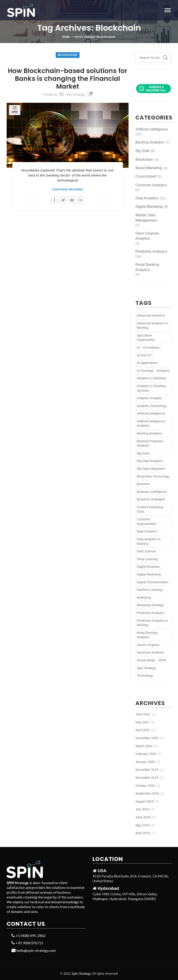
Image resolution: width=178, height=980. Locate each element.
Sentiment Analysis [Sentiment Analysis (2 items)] (150, 652)
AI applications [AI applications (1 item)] (147, 363)
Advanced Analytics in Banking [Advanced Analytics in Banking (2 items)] (152, 326)
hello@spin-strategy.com (33, 950)
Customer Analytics (151, 185)
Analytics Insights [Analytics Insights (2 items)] (149, 398)
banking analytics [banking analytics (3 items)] (149, 433)
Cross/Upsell (146, 176)
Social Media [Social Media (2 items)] (146, 660)
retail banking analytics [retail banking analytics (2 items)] (147, 635)
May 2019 (142, 825)
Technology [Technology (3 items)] (145, 676)
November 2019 (147, 778)
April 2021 (143, 730)
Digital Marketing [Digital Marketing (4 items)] (149, 574)
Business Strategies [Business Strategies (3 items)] (151, 499)
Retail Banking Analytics (147, 267)
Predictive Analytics (151, 251)
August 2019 (144, 801)
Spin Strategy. (81, 974)
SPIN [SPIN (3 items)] (162, 660)
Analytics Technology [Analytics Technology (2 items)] (152, 406)
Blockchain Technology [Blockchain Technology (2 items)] (153, 476)
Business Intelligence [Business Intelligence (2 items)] (152, 492)
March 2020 (144, 746)
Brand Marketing (149, 168)
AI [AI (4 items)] (138, 347)
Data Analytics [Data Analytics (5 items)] (147, 531)
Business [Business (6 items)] (143, 484)
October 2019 (145, 786)
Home (66, 37)
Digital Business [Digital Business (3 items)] (148, 567)
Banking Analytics (150, 142)
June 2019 (143, 817)
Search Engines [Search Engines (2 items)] (148, 645)
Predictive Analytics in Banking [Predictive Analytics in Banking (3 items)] (152, 623)
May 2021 (142, 722)
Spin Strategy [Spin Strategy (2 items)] (146, 668)
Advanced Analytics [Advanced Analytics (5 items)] (151, 315)
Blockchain (68, 55)
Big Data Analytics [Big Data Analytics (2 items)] (150, 461)
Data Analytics (147, 198)
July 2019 (142, 809)
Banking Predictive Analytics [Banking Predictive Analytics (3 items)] (150, 443)
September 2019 (147, 793)
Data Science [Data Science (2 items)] (146, 551)
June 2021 (143, 714)
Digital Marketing (149, 207)
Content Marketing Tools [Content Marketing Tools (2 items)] (150, 509)
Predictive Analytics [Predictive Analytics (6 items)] (151, 613)
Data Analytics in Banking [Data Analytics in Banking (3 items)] (149, 541)
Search (165, 57)
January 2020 (145, 762)
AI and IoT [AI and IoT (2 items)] (144, 355)
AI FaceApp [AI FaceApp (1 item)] (145, 371)
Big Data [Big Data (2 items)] (143, 453)
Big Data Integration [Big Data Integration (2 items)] (151, 469)
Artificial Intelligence (152, 129)
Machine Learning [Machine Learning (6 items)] (149, 590)
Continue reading (68, 189)
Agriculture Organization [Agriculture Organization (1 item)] (146, 338)
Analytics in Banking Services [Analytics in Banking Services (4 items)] (151, 388)
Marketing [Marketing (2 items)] (144, 597)
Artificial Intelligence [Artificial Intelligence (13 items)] (151, 413)
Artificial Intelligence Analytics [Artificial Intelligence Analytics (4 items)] (151, 423)
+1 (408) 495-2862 (28, 935)
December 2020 (147, 738)
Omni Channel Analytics (147, 236)
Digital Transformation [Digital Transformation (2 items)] (152, 582)
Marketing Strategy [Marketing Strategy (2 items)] (150, 605)
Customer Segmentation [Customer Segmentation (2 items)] (147, 521)
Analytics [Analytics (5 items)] (163, 371)
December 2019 (147, 770)
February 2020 (146, 754)
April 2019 (143, 833)
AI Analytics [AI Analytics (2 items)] (151, 347)
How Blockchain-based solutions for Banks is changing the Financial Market (67, 79)
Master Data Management (146, 218)
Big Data (142, 151)
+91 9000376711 (27, 943)
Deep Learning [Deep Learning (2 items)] (147, 559)
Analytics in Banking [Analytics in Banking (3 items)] (151, 378)
